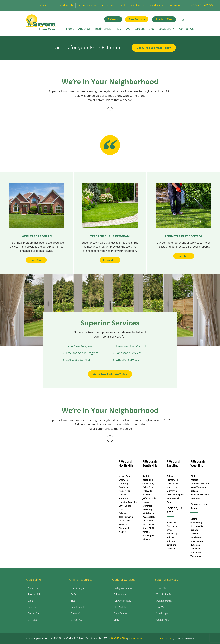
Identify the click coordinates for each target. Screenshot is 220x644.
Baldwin (146, 476)
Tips (118, 29)
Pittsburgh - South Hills (151, 463)
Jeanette (194, 530)
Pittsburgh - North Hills (127, 463)
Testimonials (103, 29)
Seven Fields (125, 521)
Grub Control (121, 613)
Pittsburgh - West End (199, 463)
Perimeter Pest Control (131, 346)
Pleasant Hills (149, 517)
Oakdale (194, 491)
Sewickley (195, 498)
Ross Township (126, 517)
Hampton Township (128, 502)
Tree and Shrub (63, 5)
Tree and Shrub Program (82, 353)
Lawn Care (162, 588)
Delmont (171, 476)
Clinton (194, 476)
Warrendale (124, 528)
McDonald (147, 506)
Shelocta (171, 549)
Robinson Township (200, 495)
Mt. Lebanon (148, 513)
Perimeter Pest (87, 5)
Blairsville (171, 523)
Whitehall (147, 539)
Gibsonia (123, 495)
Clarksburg (172, 526)
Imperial (194, 480)
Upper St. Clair (149, 528)
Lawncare (43, 5)
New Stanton (197, 541)
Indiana (170, 537)
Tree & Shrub (163, 594)
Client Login (77, 588)
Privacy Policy (135, 638)
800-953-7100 (202, 5)
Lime (116, 620)
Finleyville (147, 491)
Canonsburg (148, 483)
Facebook (76, 613)
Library (146, 502)
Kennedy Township (200, 483)
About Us (84, 29)
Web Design (166, 638)
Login (183, 19)
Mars (121, 510)
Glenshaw (123, 498)
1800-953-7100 (119, 638)
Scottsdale (195, 549)
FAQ (128, 29)
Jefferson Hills (149, 498)
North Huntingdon (175, 495)
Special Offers (164, 19)
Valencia (123, 524)
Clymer (170, 530)
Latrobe (194, 534)
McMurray (147, 510)
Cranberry (123, 483)
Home (70, 29)
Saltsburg (171, 545)
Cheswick (123, 480)
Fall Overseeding (122, 601)
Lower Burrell (125, 506)
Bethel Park (148, 480)
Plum (169, 502)
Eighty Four (148, 487)
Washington (148, 536)
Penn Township (174, 498)
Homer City (172, 534)
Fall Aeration (120, 594)
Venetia (146, 532)
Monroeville (172, 483)
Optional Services (132, 5)
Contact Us (186, 29)
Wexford (123, 532)
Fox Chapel (124, 487)
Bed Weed (108, 5)
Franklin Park (125, 491)
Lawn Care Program (79, 346)
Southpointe (148, 524)
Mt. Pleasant (196, 537)
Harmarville (172, 480)
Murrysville (172, 487)
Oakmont (123, 513)
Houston (146, 495)
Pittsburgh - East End (175, 463)
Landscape (156, 5)
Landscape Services (129, 353)
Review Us (76, 620)
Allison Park (124, 476)
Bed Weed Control (78, 360)
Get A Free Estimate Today (154, 48)
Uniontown (196, 552)
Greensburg (196, 523)
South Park (148, 521)
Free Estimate (137, 19)
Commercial (176, 5)
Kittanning (172, 541)
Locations (167, 29)
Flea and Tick (121, 607)
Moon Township (198, 487)
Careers (140, 29)
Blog (152, 29)
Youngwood (196, 556)
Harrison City (197, 526)
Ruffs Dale (195, 545)
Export (193, 519)
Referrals (113, 19)
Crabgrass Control (123, 588)
